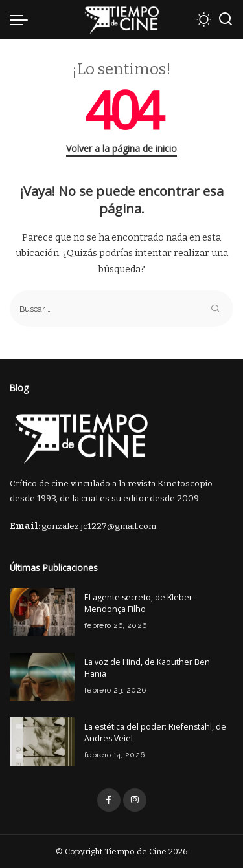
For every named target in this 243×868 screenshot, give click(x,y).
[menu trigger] (22, 19)
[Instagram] (135, 800)
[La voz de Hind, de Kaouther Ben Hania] (42, 677)
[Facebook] (109, 800)
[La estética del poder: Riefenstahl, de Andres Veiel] (42, 742)
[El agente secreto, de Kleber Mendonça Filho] (42, 612)
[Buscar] (226, 19)
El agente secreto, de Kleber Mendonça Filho (138, 603)
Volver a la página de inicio (121, 148)
